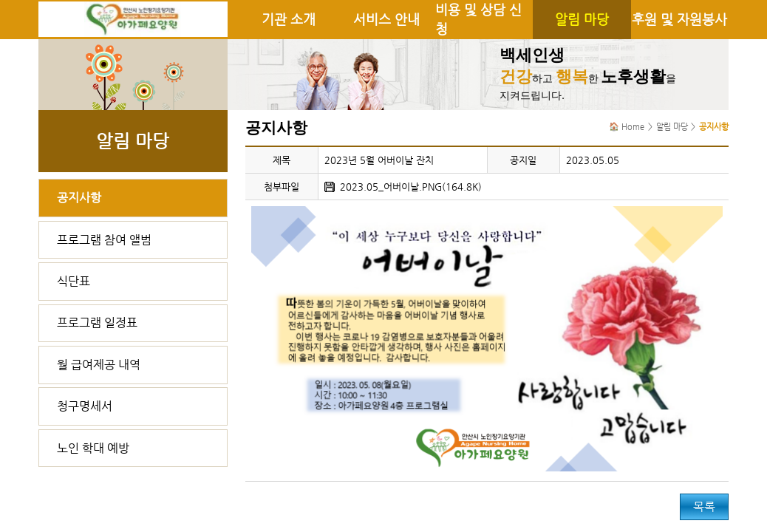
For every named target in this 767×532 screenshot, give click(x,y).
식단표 (74, 281)
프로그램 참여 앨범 (104, 240)
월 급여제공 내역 (99, 365)
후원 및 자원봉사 (679, 19)
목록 (704, 507)
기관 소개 (289, 19)
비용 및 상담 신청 (478, 19)
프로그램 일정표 (97, 323)
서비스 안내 (386, 19)
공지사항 (79, 198)
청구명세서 (85, 406)
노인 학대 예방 (93, 448)
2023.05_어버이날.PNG (391, 187)
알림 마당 (582, 19)
